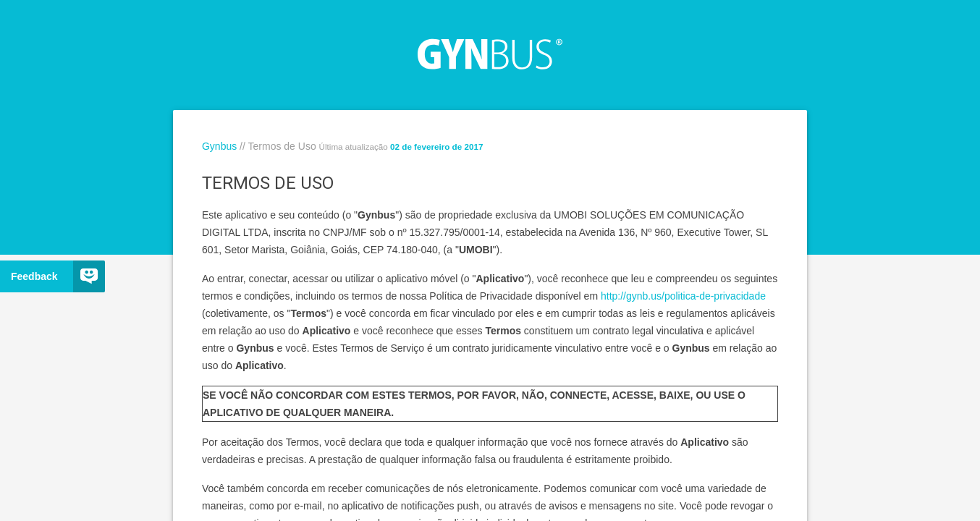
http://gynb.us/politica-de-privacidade (683, 296)
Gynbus (219, 146)
